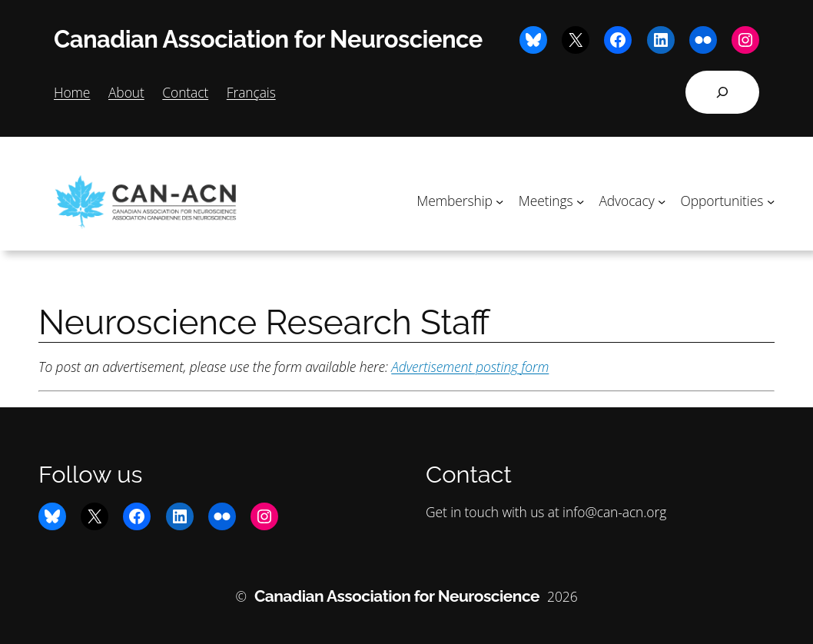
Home (72, 92)
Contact (185, 92)
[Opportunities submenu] (771, 201)
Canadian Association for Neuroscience (268, 39)
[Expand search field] (722, 92)
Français (251, 92)
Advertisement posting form (470, 367)
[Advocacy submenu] (662, 201)
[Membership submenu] (499, 201)
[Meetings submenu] (580, 201)
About (126, 92)
